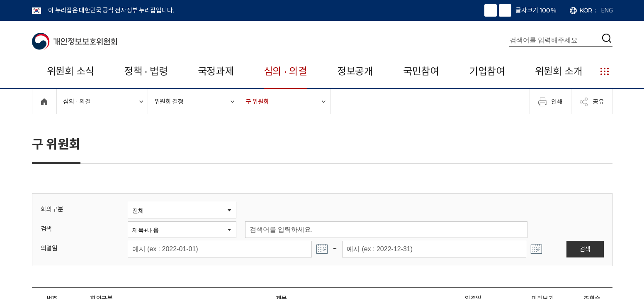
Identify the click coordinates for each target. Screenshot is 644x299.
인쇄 (550, 102)
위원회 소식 (71, 71)
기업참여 (487, 71)
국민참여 (421, 71)
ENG (607, 10)
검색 (46, 229)
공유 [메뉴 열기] (592, 102)
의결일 (49, 248)
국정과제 (216, 71)
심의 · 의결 (286, 71)
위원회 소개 (559, 71)
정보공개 (355, 71)
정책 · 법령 (146, 71)
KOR (586, 10)
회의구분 (52, 209)
